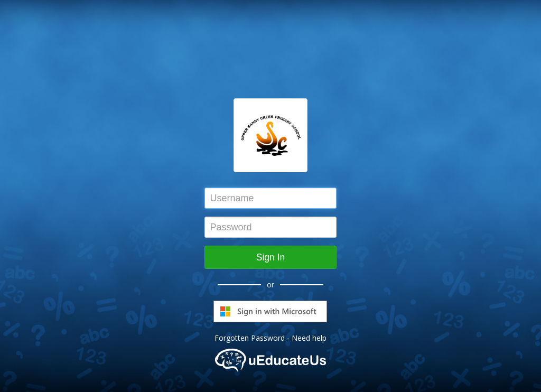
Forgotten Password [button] (250, 338)
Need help (309, 338)
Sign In (270, 257)
